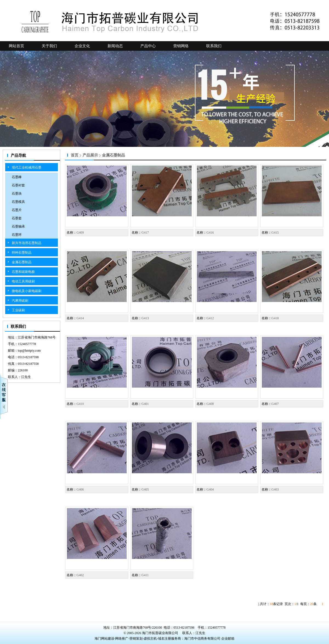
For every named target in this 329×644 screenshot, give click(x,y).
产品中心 (148, 46)
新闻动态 (115, 46)
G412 (210, 318)
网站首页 (16, 46)
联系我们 (214, 46)
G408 (210, 404)
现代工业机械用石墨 (27, 167)
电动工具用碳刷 (23, 281)
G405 (145, 489)
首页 (75, 155)
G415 (275, 233)
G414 (80, 318)
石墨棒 (17, 177)
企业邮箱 (228, 639)
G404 (210, 489)
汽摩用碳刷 (20, 301)
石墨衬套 (18, 185)
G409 (80, 233)
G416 (210, 233)
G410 (80, 404)
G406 (80, 489)
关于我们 (49, 46)
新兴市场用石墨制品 (27, 243)
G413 (145, 318)
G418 (275, 318)
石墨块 (17, 194)
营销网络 (181, 46)
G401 (145, 404)
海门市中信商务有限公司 (203, 639)
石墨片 (17, 210)
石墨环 (17, 235)
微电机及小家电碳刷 (27, 291)
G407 (275, 404)
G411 (145, 575)
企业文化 (82, 46)
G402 (80, 575)
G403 (275, 489)
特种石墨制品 (22, 253)
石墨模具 (18, 202)
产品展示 (90, 155)
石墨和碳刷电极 (23, 272)
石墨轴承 (18, 226)
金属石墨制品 (22, 262)
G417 (145, 233)
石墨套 (17, 218)
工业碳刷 (18, 310)
